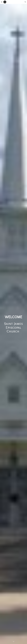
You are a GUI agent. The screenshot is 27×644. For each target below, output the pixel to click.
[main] (13, 324)
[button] (2, 2)
